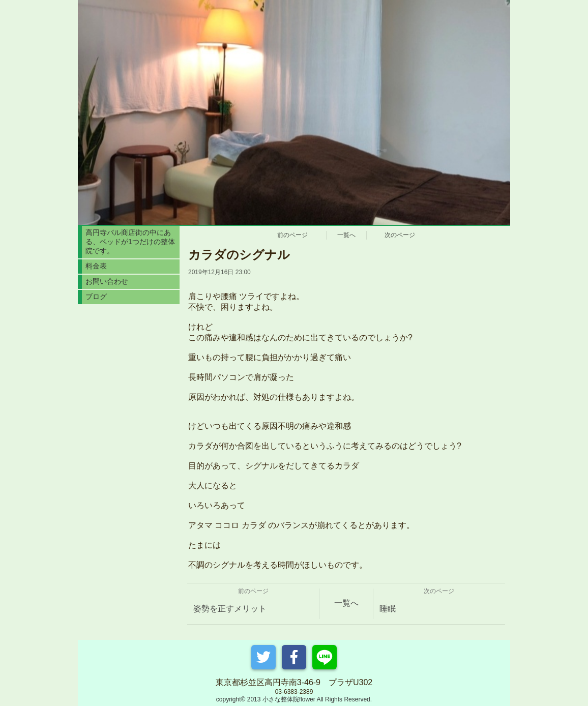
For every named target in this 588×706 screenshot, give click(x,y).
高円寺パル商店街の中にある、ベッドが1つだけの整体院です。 (130, 242)
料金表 (96, 266)
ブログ (96, 297)
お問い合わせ (107, 281)
